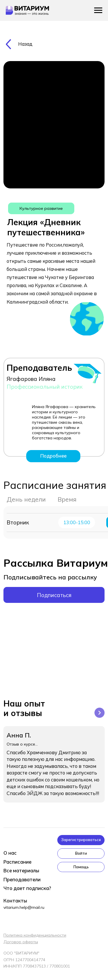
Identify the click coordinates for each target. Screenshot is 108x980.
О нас (10, 853)
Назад (25, 44)
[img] (8, 44)
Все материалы (21, 871)
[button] (81, 840)
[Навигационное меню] (98, 10)
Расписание (17, 862)
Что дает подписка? (27, 888)
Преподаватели (22, 880)
